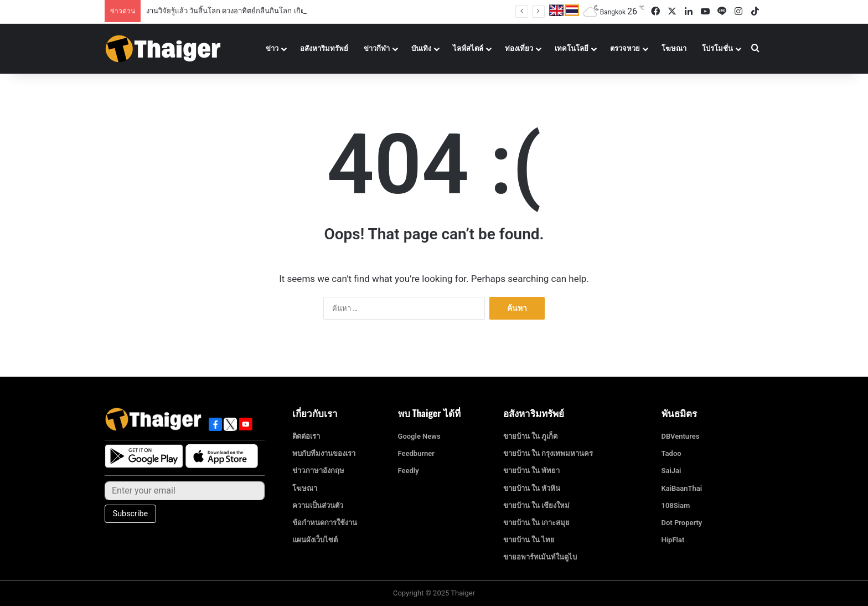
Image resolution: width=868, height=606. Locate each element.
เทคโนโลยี (572, 48)
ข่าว (272, 48)
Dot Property (682, 523)
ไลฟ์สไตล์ (468, 48)
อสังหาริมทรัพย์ (324, 48)
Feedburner (417, 453)
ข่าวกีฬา (377, 48)
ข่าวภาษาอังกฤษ (318, 471)
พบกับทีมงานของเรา (324, 453)
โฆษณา (674, 48)
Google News (419, 436)
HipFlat (673, 540)
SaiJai (671, 471)
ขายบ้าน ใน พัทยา (531, 471)
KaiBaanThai (682, 488)
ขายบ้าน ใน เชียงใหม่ (536, 505)
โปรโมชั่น (717, 48)
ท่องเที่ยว (519, 48)
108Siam (676, 505)
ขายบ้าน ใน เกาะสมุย (536, 523)
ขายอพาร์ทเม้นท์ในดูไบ (540, 557)
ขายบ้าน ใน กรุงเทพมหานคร (548, 453)
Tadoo (671, 453)
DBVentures (681, 436)
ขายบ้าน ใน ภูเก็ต (530, 436)
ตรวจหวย (625, 48)
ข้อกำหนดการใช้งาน (325, 523)
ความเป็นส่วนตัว (318, 505)
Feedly (409, 471)
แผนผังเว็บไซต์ (315, 540)
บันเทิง (421, 48)
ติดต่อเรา (306, 436)
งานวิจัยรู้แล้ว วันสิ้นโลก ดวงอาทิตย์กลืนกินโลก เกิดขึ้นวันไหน (242, 11)
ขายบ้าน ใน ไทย (529, 540)
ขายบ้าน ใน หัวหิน (532, 488)
